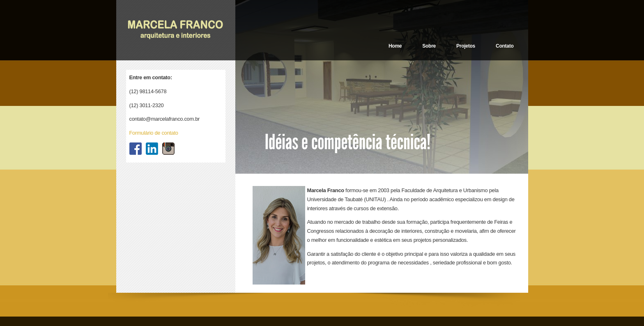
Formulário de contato (154, 133)
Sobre (429, 46)
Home (395, 46)
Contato (505, 46)
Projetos (466, 46)
